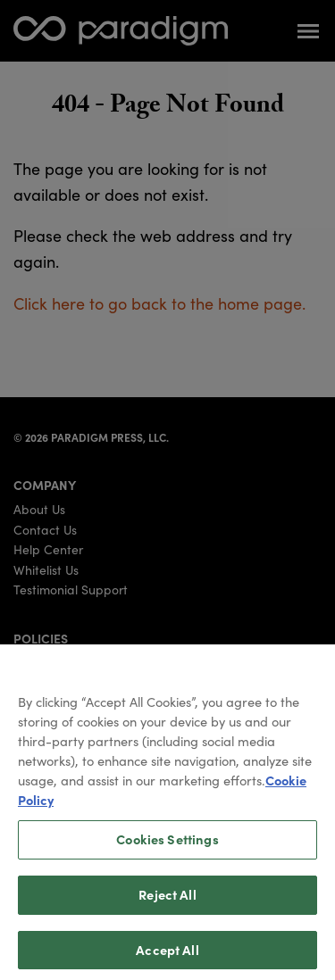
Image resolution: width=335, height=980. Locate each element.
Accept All (167, 957)
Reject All (167, 901)
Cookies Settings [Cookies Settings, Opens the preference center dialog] (167, 846)
